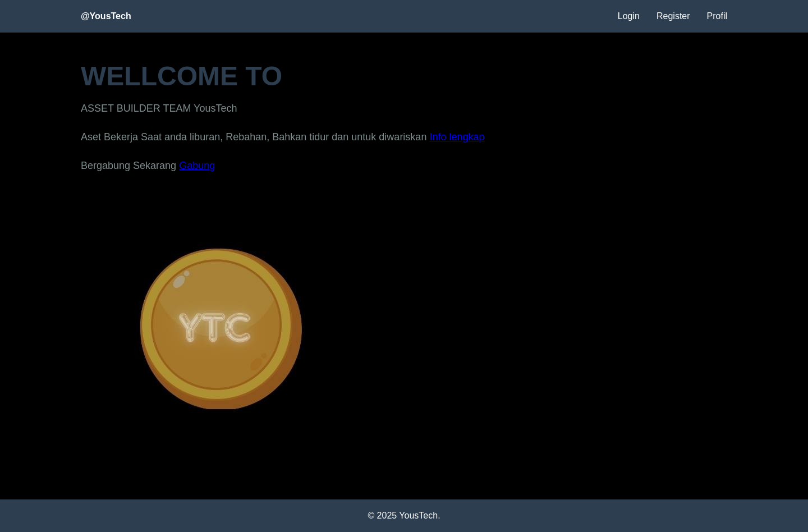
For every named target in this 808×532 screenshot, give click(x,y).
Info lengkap (457, 137)
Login (629, 16)
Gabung (197, 166)
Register (673, 16)
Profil (717, 16)
